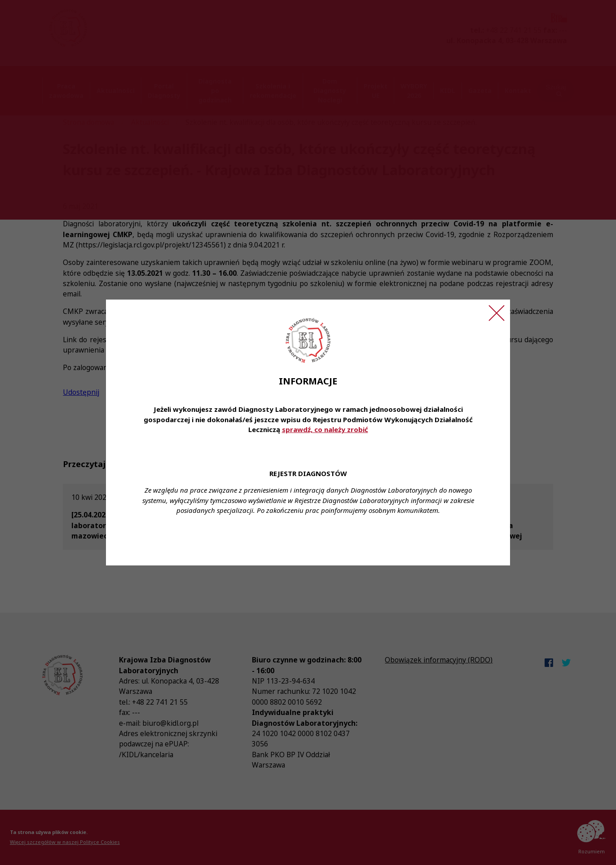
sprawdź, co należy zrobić (325, 429)
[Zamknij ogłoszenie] (497, 313)
